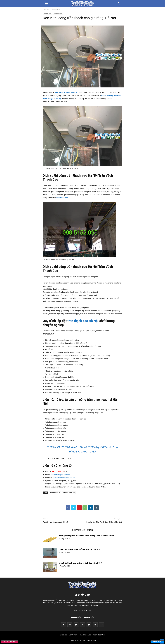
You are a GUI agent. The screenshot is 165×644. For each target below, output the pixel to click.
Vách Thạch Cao (99, 635)
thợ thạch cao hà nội (69, 493)
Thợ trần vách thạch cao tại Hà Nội (56, 522)
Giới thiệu (63, 635)
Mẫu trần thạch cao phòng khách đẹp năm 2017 (80, 563)
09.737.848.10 (58, 471)
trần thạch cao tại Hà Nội (65, 600)
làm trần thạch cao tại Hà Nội (67, 92)
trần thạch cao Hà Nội (83, 321)
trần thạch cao (62, 198)
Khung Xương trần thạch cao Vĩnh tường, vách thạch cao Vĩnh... (87, 536)
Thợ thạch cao (56, 10)
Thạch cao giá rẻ (55, 493)
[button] (46, 4)
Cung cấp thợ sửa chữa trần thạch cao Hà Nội (79, 549)
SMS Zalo (157, 642)
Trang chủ (46, 10)
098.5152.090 (10, 642)
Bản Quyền (73, 635)
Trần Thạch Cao (58, 13)
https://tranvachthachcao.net (64, 478)
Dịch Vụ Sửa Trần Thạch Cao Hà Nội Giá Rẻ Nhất (104, 522)
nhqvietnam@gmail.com (60, 475)
